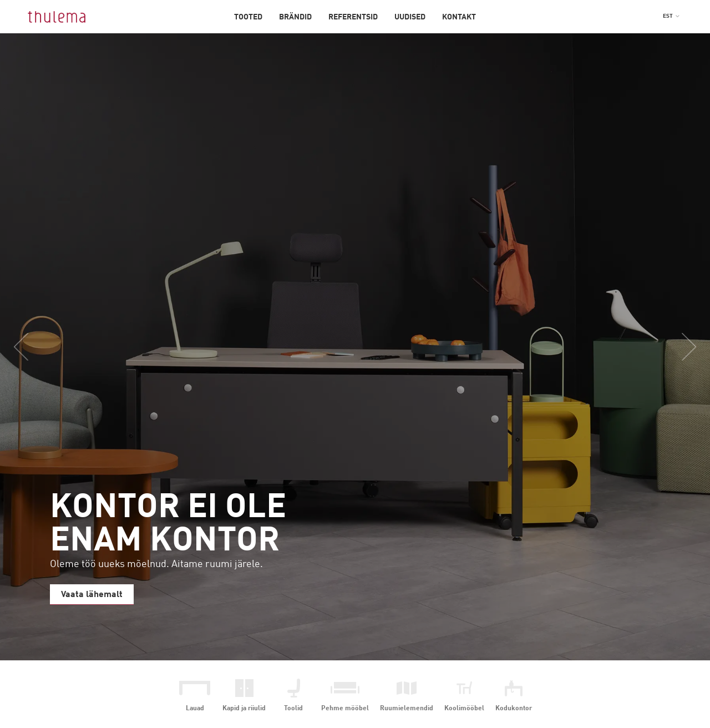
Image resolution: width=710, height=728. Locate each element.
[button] (671, 16)
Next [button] (689, 347)
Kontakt (459, 17)
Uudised (410, 17)
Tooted (248, 17)
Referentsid (353, 17)
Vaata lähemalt (92, 595)
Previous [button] (21, 347)
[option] (355, 347)
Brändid (295, 17)
